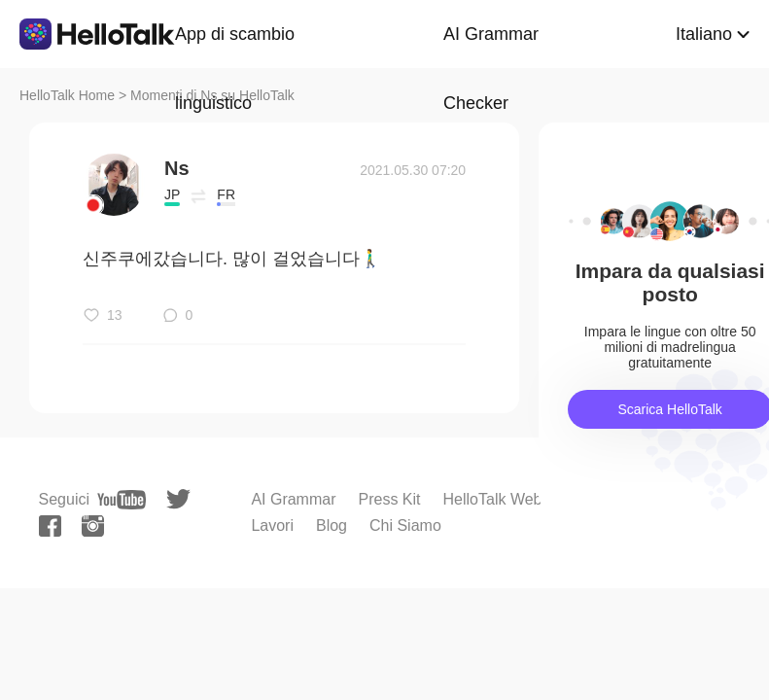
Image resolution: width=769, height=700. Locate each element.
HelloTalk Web (493, 499)
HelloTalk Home (67, 95)
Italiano (704, 34)
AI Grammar (293, 499)
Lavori (272, 525)
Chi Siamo (405, 525)
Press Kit (390, 499)
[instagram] (93, 526)
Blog (332, 525)
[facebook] (50, 526)
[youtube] (122, 500)
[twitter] (178, 499)
